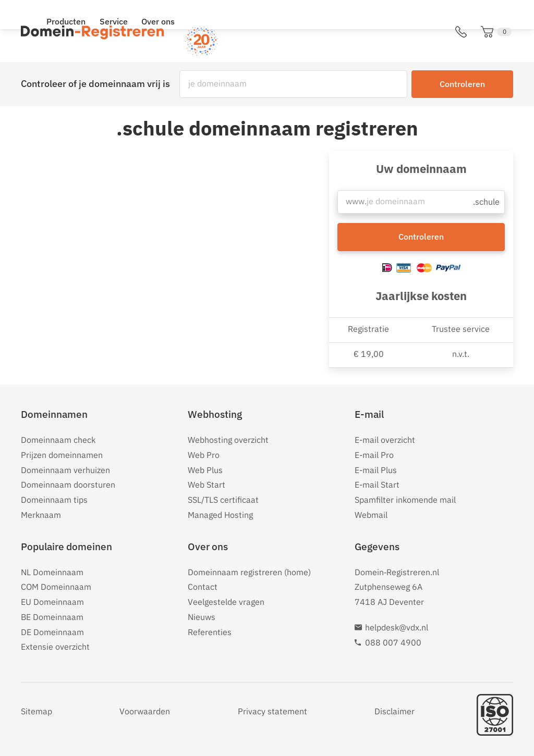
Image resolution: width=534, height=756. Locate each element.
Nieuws (202, 617)
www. (356, 204)
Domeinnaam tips (54, 500)
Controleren (462, 84)
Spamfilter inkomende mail (405, 500)
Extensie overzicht (55, 647)
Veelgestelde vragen (226, 602)
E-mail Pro (374, 455)
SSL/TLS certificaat (223, 500)
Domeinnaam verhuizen (65, 470)
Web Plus (205, 470)
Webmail (371, 515)
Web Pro (204, 455)
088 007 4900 (393, 642)
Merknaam (41, 515)
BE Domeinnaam (52, 617)
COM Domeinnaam (56, 587)
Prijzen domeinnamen (62, 455)
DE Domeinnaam (52, 632)
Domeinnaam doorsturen (68, 485)
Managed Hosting (220, 515)
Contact (203, 587)
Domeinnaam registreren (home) (249, 572)
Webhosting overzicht (228, 440)
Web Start (207, 485)
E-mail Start (377, 485)
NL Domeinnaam (52, 572)
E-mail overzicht (385, 440)
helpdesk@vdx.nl (397, 627)
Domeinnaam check (58, 440)
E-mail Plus (376, 470)
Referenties (210, 632)
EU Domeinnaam (52, 602)
